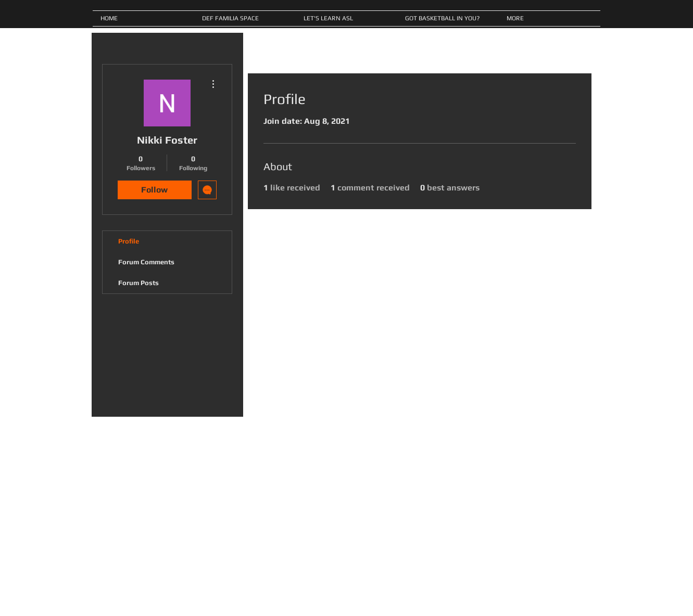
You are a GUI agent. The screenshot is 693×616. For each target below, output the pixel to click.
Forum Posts (138, 283)
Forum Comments (146, 262)
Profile (129, 241)
